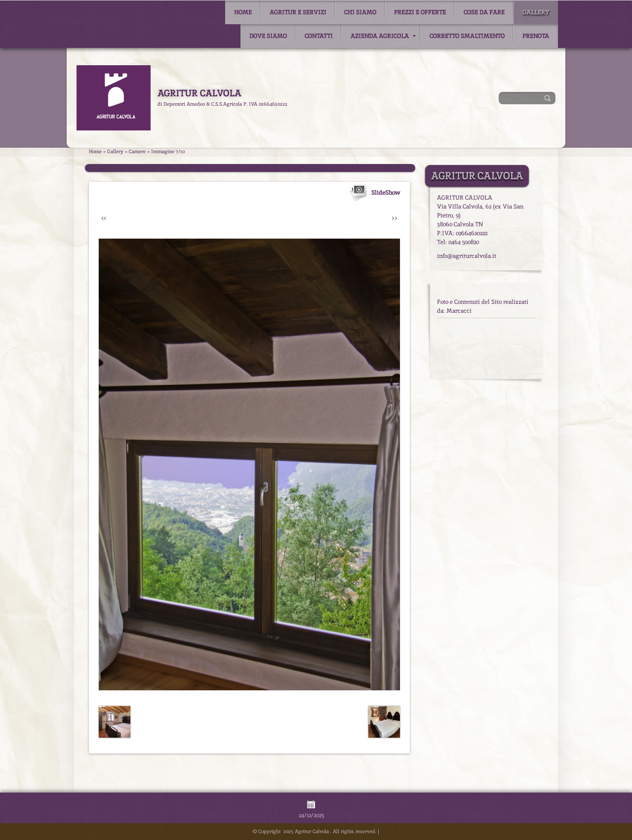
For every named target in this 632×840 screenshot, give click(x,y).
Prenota (536, 36)
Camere (137, 151)
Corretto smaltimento (467, 36)
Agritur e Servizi (298, 12)
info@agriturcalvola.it (467, 256)
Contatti (319, 36)
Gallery (536, 12)
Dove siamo (268, 36)
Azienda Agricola (383, 36)
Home (243, 12)
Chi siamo (360, 12)
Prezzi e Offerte (420, 12)
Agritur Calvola (199, 93)
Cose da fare (484, 12)
